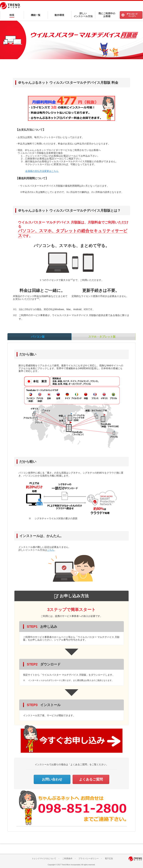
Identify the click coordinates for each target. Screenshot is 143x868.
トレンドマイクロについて (44, 859)
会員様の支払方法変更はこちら (42, 171)
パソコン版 (39, 338)
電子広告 (109, 859)
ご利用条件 (67, 859)
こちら (51, 550)
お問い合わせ (52, 779)
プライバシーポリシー (89, 859)
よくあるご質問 (91, 779)
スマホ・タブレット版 (103, 338)
